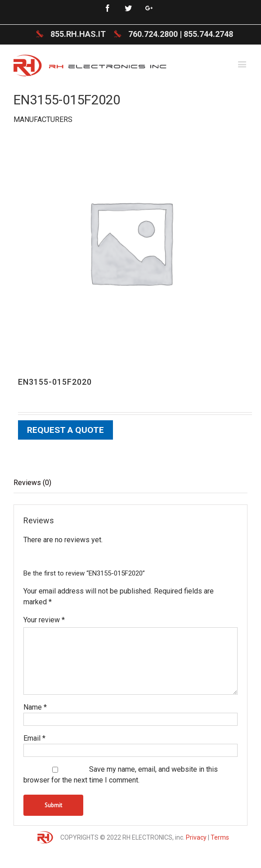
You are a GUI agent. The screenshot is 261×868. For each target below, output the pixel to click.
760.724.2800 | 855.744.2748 (181, 34)
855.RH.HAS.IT (78, 34)
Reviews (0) (32, 483)
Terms (220, 837)
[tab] (130, 483)
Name (35, 707)
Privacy (196, 837)
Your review (44, 620)
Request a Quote (65, 430)
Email (34, 738)
